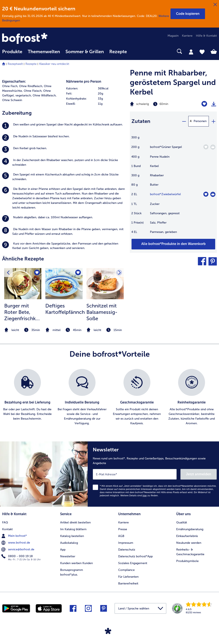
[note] (23, 330)
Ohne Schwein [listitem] (12, 100)
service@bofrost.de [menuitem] (18, 549)
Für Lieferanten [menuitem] (128, 577)
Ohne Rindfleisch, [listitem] (31, 86)
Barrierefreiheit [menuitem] (128, 583)
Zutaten (141, 121)
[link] (34, 39)
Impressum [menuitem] (126, 543)
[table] (173, 187)
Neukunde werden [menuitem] (189, 543)
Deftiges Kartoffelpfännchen (65, 309)
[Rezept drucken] (214, 104)
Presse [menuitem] (123, 529)
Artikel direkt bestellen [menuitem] (75, 522)
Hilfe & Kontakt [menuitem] (206, 36)
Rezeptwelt (15, 64)
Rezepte (31, 64)
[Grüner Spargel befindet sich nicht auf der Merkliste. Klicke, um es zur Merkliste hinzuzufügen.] (206, 147)
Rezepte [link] (118, 52)
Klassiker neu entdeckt (54, 64)
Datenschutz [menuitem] (127, 550)
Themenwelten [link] (44, 52)
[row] (96, 89)
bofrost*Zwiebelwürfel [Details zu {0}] (165, 194)
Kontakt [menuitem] (7, 529)
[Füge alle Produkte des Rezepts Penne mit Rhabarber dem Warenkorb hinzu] (173, 244)
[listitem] (64, 126)
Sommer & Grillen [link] (85, 52)
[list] (109, 397)
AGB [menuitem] (121, 536)
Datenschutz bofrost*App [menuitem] (135, 556)
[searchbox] (135, 51)
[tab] (191, 52)
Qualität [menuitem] (182, 522)
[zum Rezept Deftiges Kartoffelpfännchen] (64, 284)
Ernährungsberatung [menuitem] (190, 529)
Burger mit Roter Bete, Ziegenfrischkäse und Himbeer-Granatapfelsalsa (24, 312)
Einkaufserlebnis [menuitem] (187, 536)
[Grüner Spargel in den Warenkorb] (213, 147)
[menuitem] (12, 54)
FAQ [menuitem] (5, 522)
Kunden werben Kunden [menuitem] (76, 563)
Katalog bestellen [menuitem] (72, 536)
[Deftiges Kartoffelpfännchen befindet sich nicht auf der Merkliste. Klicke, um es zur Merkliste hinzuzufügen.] (78, 273)
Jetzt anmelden (199, 474)
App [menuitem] (63, 550)
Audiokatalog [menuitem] (69, 543)
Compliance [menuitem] (126, 570)
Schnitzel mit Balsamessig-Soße (102, 312)
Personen (200, 121)
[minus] (184, 121)
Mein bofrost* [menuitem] (15, 536)
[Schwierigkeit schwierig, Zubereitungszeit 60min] (158, 104)
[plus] (213, 121)
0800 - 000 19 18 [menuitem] (17, 556)
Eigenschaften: (14, 81)
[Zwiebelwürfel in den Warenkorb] (213, 194)
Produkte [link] (12, 52)
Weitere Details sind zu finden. (139, 496)
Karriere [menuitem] (187, 36)
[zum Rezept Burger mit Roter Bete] (23, 284)
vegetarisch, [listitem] (24, 95)
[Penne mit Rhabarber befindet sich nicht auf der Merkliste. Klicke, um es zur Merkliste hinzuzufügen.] (204, 104)
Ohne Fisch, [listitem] (10, 86)
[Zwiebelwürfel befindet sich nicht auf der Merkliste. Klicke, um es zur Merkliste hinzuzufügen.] (206, 194)
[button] (188, 14)
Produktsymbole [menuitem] (187, 561)
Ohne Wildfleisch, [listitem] (45, 95)
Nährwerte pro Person (84, 81)
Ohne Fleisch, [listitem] (33, 91)
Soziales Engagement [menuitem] (133, 563)
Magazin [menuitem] (173, 36)
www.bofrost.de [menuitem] (16, 543)
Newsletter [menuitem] (68, 556)
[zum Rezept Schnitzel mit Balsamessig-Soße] (105, 284)
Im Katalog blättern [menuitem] (73, 529)
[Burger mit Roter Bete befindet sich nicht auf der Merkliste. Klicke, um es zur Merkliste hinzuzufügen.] (37, 273)
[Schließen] (215, 5)
